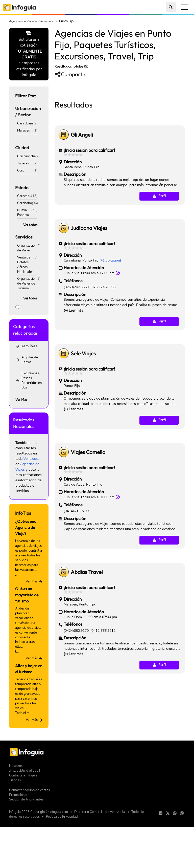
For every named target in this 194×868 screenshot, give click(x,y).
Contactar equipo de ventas (29, 842)
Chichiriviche (26, 156)
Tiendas (15, 832)
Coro (21, 170)
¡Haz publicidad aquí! (25, 823)
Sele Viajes (83, 424)
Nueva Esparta (23, 212)
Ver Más (21, 399)
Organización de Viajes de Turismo (27, 283)
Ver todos (30, 225)
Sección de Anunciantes (26, 852)
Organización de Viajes (27, 248)
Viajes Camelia (88, 523)
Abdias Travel (87, 643)
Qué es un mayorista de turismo (27, 595)
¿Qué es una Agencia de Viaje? (26, 527)
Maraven (24, 130)
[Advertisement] (120, 121)
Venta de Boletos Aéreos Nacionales (25, 265)
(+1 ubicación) (110, 331)
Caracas (23, 196)
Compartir (70, 74)
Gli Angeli (82, 205)
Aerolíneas (29, 346)
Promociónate (19, 847)
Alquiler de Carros (30, 360)
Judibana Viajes (89, 299)
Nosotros (16, 818)
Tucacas (23, 163)
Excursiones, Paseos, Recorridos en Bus (32, 380)
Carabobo (25, 203)
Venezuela (31, 459)
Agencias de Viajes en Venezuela (31, 21)
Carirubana (25, 123)
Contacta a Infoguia (23, 827)
